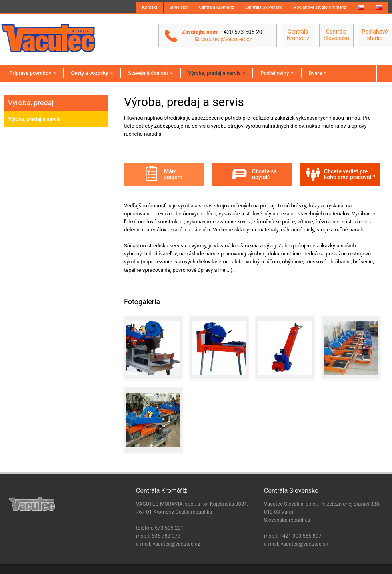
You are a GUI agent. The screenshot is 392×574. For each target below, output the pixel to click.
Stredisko (178, 7)
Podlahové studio (375, 35)
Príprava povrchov (32, 73)
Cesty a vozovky (92, 73)
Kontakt (150, 7)
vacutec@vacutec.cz (227, 39)
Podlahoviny (277, 73)
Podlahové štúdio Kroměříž (320, 7)
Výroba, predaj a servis (217, 73)
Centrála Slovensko (264, 7)
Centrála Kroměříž (216, 7)
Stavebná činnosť (150, 73)
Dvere (318, 73)
